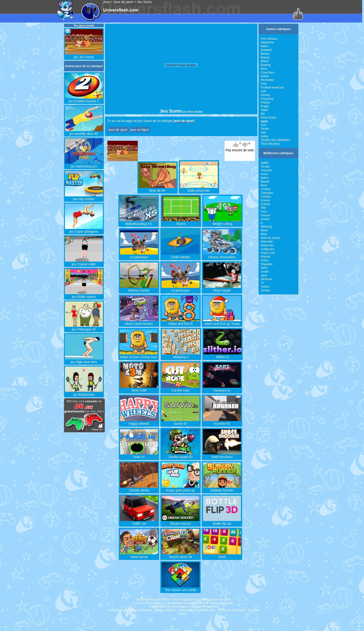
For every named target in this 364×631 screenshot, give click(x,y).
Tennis (265, 129)
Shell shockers (222, 455)
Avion (264, 174)
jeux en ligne (140, 130)
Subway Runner (222, 488)
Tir (263, 283)
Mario (264, 230)
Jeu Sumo (144, 2)
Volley (265, 136)
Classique (267, 193)
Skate (265, 110)
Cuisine (266, 204)
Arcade (265, 167)
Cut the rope (180, 388)
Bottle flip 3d (222, 522)
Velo (264, 133)
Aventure (266, 170)
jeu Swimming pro (84, 164)
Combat (266, 197)
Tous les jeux (270, 144)
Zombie (266, 290)
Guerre (265, 219)
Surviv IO (180, 422)
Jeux (106, 2)
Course (265, 200)
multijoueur (268, 249)
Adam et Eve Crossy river (139, 355)
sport (264, 275)
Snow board (268, 118)
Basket (265, 54)
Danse (265, 76)
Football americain (272, 87)
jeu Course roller (84, 262)
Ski (263, 114)
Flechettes (267, 80)
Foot (264, 84)
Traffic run (139, 522)
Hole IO (139, 455)
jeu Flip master (84, 197)
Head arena (139, 555)
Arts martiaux (269, 39)
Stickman (267, 279)
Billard (265, 61)
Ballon (265, 46)
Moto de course (271, 238)
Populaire (267, 264)
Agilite (265, 163)
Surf (263, 125)
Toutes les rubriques (276, 140)
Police (265, 260)
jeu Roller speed (84, 295)
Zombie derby (139, 488)
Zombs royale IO (180, 455)
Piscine (265, 103)
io (262, 223)
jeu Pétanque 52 (84, 327)
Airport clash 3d (180, 555)
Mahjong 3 (181, 355)
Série (264, 268)
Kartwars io (222, 388)
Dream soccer (180, 522)
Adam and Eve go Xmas (222, 322)
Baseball (266, 50)
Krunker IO (222, 422)
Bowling (266, 65)
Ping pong (267, 99)
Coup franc (268, 72)
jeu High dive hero (84, 360)
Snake (265, 272)
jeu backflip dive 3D (84, 132)
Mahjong (266, 227)
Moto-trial (267, 242)
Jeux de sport (123, 2)
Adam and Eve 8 (180, 322)
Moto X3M (139, 388)
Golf (263, 91)
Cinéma (266, 189)
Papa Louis (268, 253)
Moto (264, 234)
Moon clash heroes (139, 322)
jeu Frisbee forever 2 (84, 99)
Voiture (265, 287)
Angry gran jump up (180, 488)
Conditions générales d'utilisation (130, 610)
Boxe (264, 69)
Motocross (267, 245)
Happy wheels (139, 422)
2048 (222, 555)
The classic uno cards (180, 588)
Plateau (266, 257)
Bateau (265, 57)
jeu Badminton (84, 393)
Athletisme (267, 42)
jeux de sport (118, 130)
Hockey (266, 95)
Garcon (265, 215)
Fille (263, 208)
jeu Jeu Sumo (84, 55)
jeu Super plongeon (84, 230)
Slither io (222, 355)
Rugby (265, 106)
